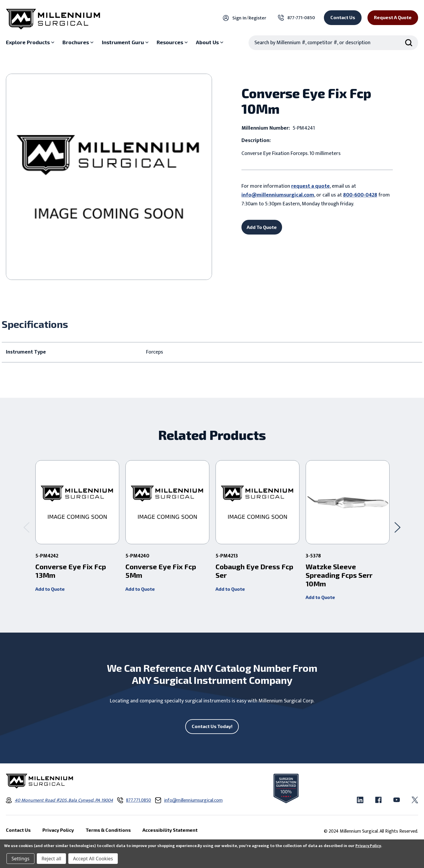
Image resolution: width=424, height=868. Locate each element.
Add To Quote (262, 227)
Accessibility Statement (170, 830)
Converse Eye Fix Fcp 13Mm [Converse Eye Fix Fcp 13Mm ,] (71, 571)
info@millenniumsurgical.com (278, 195)
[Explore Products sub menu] (31, 42)
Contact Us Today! (212, 726)
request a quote (310, 186)
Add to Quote (50, 589)
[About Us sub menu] (210, 42)
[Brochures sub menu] (79, 42)
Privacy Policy (368, 846)
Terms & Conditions (108, 830)
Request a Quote (393, 17)
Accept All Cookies (93, 859)
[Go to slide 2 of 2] (26, 527)
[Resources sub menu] (173, 42)
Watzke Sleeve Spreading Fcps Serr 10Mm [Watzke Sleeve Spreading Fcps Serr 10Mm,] (339, 575)
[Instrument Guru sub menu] (126, 42)
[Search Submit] (409, 43)
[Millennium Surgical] (53, 19)
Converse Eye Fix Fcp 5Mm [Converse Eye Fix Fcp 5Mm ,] (161, 571)
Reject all (51, 859)
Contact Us (343, 17)
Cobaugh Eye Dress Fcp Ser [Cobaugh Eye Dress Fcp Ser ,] (254, 571)
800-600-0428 (360, 195)
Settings (20, 859)
